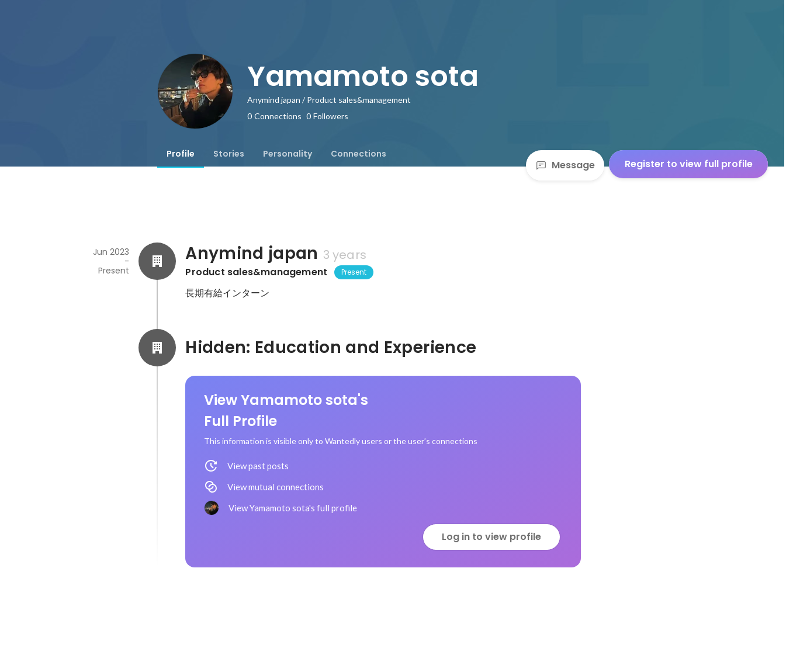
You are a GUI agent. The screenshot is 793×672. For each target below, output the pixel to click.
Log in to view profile (491, 537)
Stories (229, 154)
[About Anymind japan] (157, 261)
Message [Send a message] (565, 165)
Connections (359, 154)
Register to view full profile (689, 164)
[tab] (181, 154)
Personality (288, 154)
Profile (181, 154)
